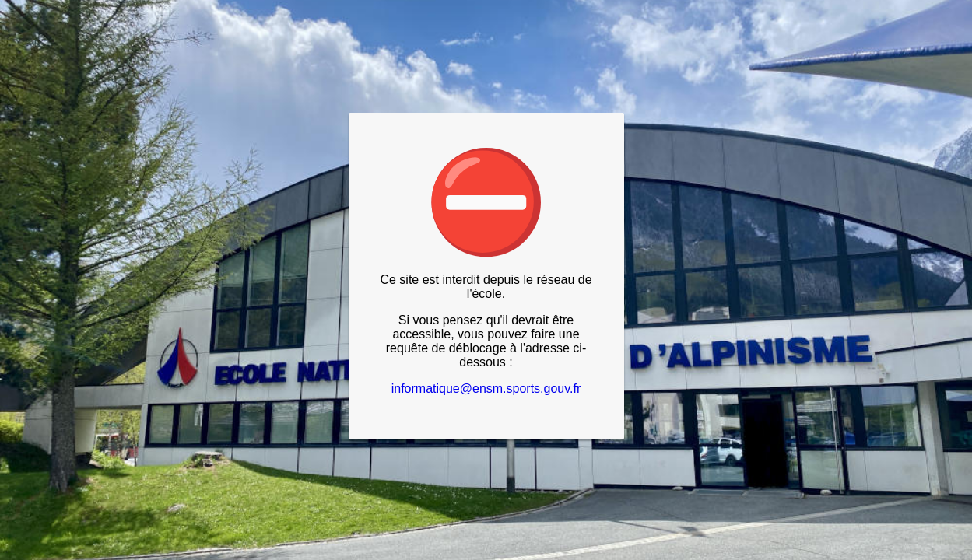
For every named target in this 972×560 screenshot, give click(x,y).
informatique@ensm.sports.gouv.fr (486, 388)
